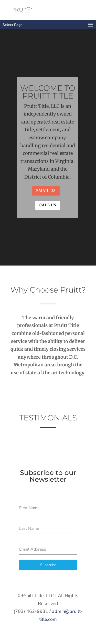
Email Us (46, 191)
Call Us (48, 205)
